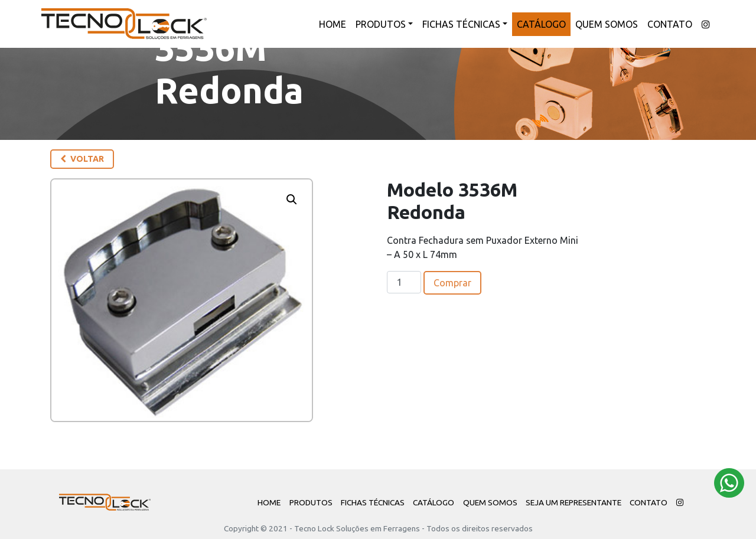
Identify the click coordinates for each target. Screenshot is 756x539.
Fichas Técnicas (461, 24)
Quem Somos (607, 24)
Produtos (381, 24)
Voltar (82, 159)
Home (333, 24)
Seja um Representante (573, 502)
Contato (670, 24)
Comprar (452, 283)
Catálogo (541, 24)
